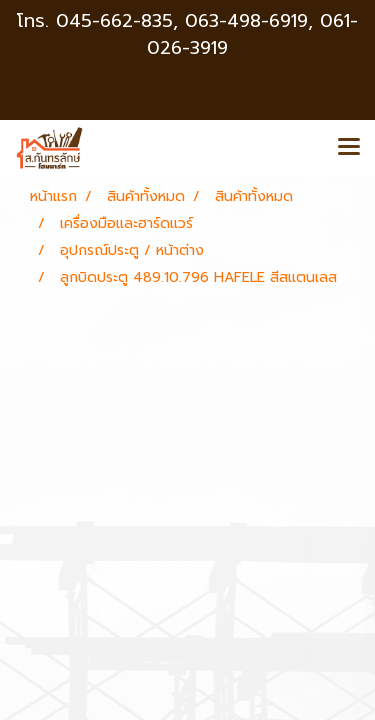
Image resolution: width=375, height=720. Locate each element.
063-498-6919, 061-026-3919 (252, 34)
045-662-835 (114, 21)
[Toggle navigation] (349, 148)
